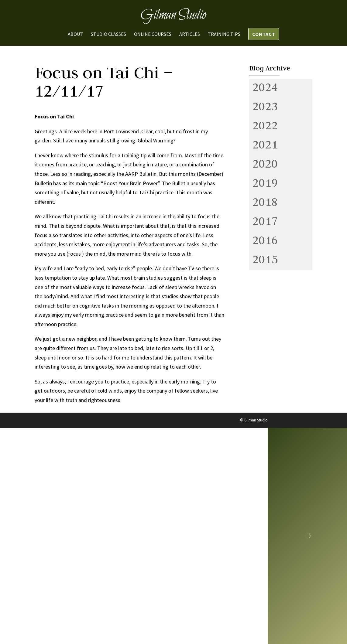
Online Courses (153, 34)
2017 (265, 221)
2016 (265, 240)
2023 (265, 106)
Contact (264, 34)
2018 (265, 202)
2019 (265, 182)
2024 (265, 87)
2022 (265, 125)
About (75, 34)
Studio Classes (108, 34)
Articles (190, 34)
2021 (265, 144)
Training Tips (224, 34)
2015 (265, 259)
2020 (265, 163)
